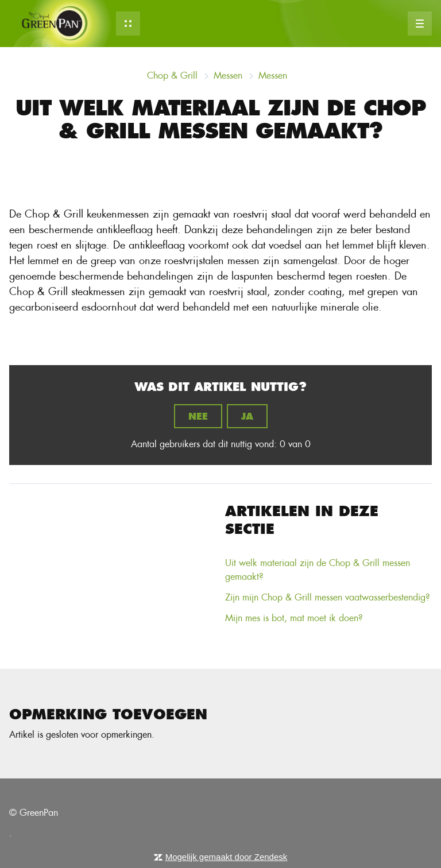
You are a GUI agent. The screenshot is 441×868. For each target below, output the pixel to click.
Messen (228, 75)
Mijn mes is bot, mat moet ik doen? (294, 618)
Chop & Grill (172, 75)
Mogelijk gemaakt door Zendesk (227, 857)
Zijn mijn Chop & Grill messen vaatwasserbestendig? (328, 597)
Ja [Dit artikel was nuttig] (247, 416)
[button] (128, 24)
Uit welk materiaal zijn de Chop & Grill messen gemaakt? (318, 570)
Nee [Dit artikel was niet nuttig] (198, 416)
